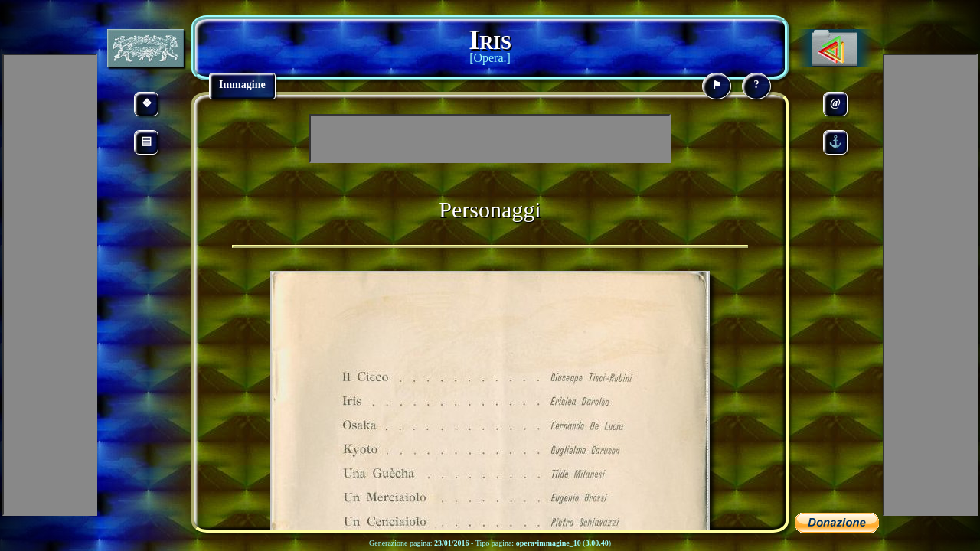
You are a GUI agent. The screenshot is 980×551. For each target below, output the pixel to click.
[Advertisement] (490, 139)
